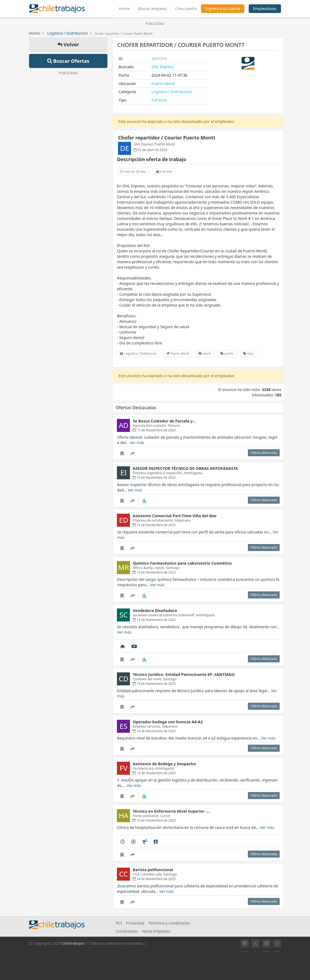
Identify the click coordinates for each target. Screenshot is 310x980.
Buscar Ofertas (68, 61)
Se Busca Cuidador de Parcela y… (164, 421)
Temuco (174, 426)
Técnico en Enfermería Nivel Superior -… (171, 811)
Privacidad (135, 923)
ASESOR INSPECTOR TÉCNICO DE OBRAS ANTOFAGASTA (185, 468)
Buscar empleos (153, 9)
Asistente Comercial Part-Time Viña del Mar (175, 516)
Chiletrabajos (73, 943)
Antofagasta (193, 473)
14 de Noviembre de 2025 (154, 478)
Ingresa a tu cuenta (223, 9)
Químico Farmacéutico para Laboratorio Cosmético (182, 563)
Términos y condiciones (169, 923)
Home (126, 8)
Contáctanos (127, 931)
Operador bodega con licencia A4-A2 (168, 722)
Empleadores (265, 9)
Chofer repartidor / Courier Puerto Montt (167, 138)
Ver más (137, 443)
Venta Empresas (156, 931)
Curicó (165, 816)
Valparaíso (183, 520)
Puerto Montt (163, 84)
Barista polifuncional (153, 870)
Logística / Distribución (68, 33)
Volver (68, 44)
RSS (119, 923)
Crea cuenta (186, 9)
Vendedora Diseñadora (155, 611)
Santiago (173, 568)
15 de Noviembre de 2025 (154, 430)
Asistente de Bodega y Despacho (164, 764)
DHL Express (162, 67)
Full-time (159, 100)
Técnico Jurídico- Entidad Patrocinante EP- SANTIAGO (184, 674)
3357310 (159, 59)
